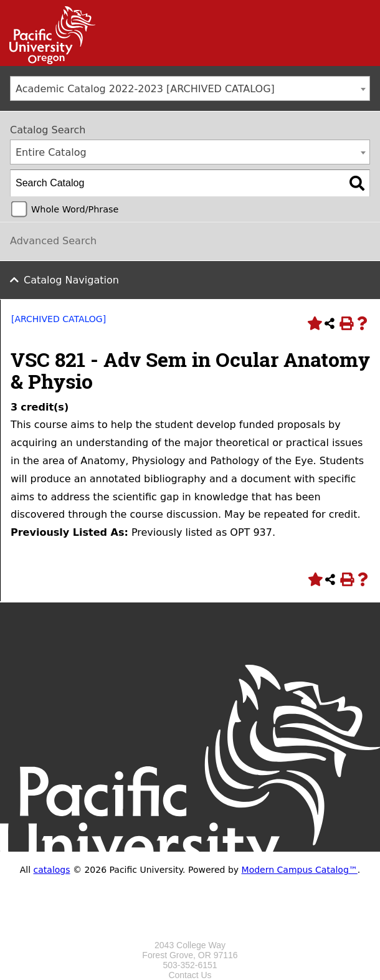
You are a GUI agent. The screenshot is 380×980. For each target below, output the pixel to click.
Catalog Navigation (71, 280)
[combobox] (190, 88)
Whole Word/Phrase (75, 209)
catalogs (52, 870)
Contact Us (190, 975)
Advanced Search (53, 241)
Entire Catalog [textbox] (51, 152)
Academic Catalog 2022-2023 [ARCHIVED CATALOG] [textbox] (145, 89)
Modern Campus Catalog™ (300, 870)
